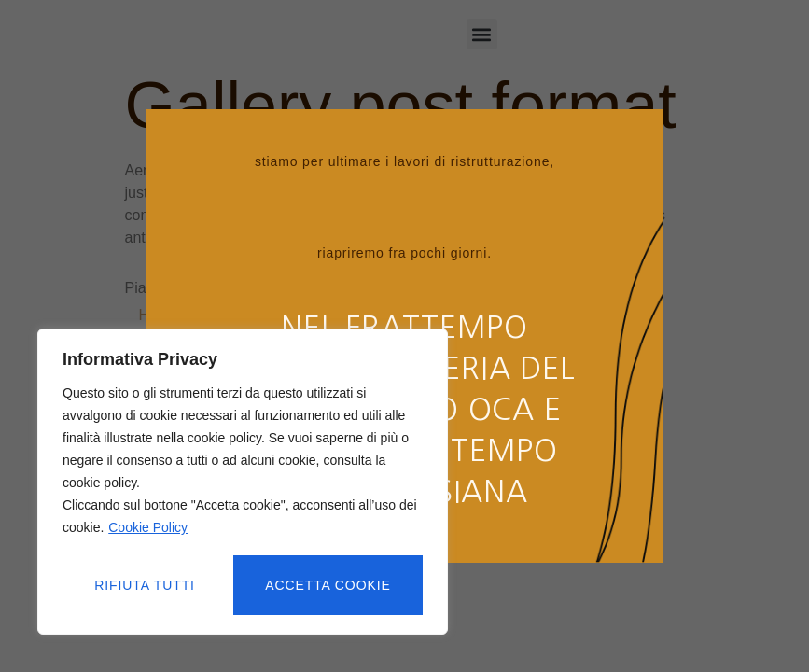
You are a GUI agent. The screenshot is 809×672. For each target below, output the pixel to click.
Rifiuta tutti (145, 585)
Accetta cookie (328, 585)
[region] (243, 483)
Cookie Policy (148, 529)
